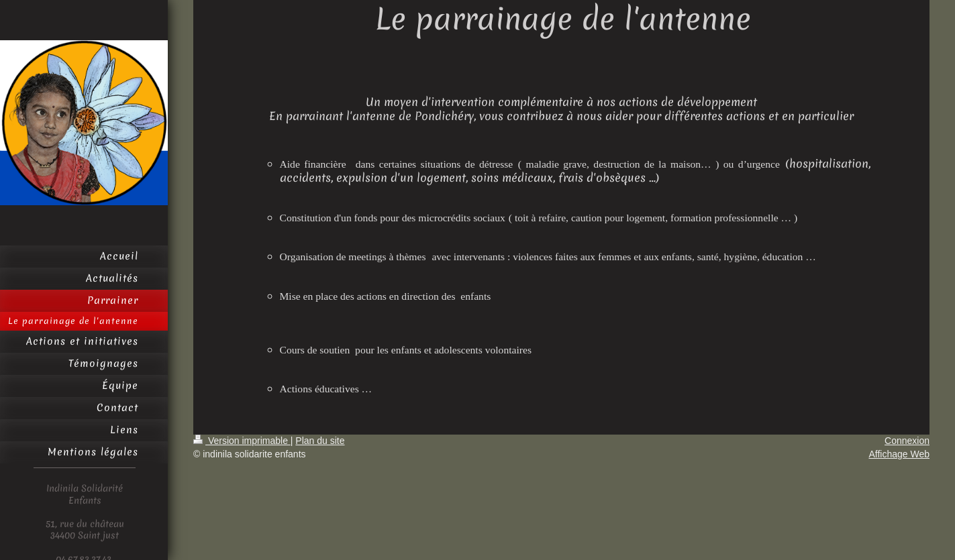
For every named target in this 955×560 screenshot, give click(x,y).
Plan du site (320, 441)
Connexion (907, 441)
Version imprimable (242, 441)
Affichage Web (899, 454)
